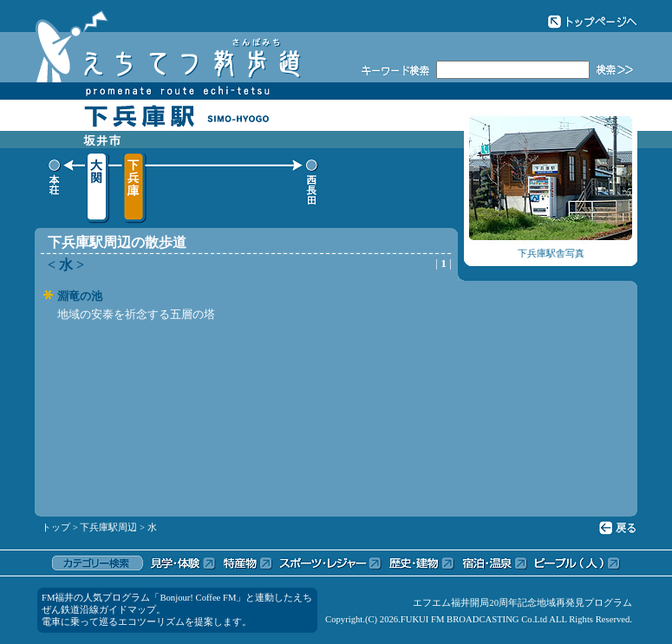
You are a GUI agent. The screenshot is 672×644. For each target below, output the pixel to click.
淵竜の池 (80, 296)
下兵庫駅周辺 (108, 527)
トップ (56, 527)
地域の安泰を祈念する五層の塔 (136, 314)
